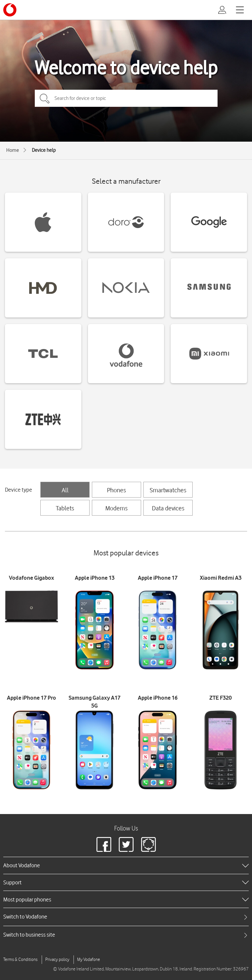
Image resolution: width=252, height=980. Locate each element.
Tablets (65, 508)
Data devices (168, 508)
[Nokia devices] (126, 288)
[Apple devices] (43, 222)
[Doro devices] (126, 222)
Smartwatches (168, 490)
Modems (116, 508)
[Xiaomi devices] (209, 354)
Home (13, 150)
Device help (44, 150)
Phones (116, 490)
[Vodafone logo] (10, 10)
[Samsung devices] (209, 288)
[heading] (126, 865)
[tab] (126, 917)
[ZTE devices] (43, 419)
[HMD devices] (43, 288)
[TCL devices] (43, 354)
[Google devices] (209, 222)
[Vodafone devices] (126, 354)
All (65, 490)
